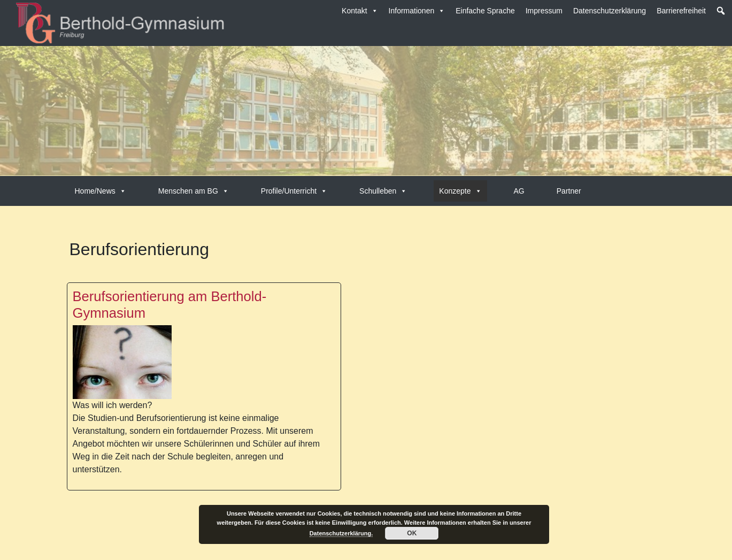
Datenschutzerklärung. (341, 533)
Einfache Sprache (485, 11)
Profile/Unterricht (294, 191)
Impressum (544, 11)
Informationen (417, 11)
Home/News (101, 191)
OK (412, 533)
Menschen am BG (194, 191)
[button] (721, 11)
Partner (569, 191)
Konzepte (460, 191)
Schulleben (383, 191)
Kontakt (360, 11)
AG (519, 191)
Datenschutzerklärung (610, 11)
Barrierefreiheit (681, 11)
